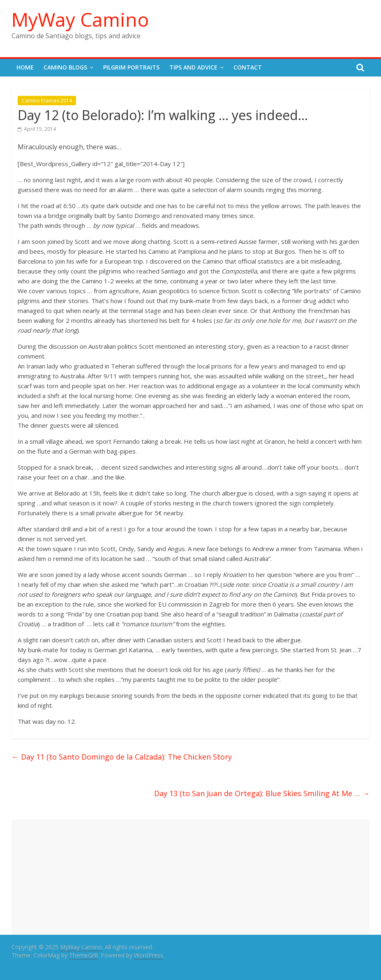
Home (25, 67)
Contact (248, 67)
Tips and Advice (193, 67)
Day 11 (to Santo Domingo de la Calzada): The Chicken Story (122, 757)
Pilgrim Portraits (131, 67)
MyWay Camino (80, 19)
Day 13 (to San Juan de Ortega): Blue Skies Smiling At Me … (262, 793)
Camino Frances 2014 (47, 101)
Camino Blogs (65, 67)
